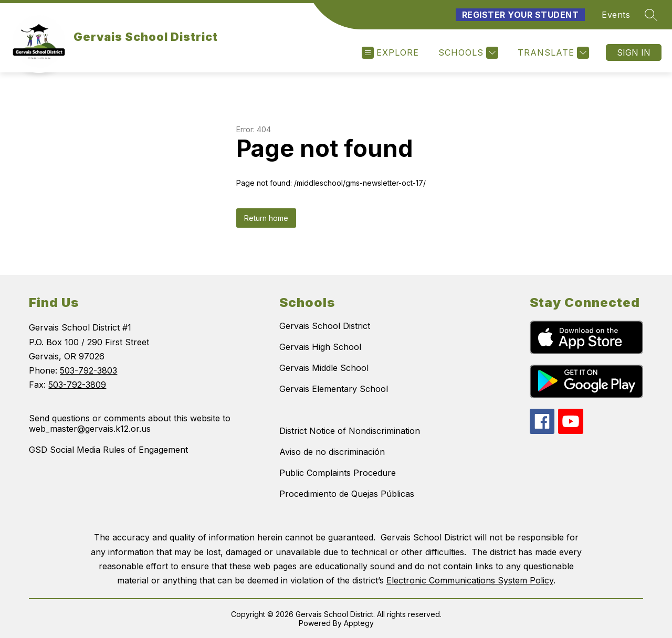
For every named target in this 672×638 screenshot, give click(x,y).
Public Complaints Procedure (338, 473)
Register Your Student (521, 15)
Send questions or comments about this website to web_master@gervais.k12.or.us (130, 423)
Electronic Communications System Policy (470, 580)
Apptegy (359, 623)
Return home (266, 218)
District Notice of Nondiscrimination (350, 431)
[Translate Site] (552, 53)
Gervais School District (325, 326)
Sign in (634, 52)
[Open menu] (390, 53)
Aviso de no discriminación (332, 452)
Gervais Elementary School (334, 389)
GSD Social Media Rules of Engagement (108, 450)
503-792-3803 (88, 370)
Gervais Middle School (324, 368)
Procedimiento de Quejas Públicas (347, 494)
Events (616, 15)
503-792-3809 (77, 385)
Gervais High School (320, 347)
